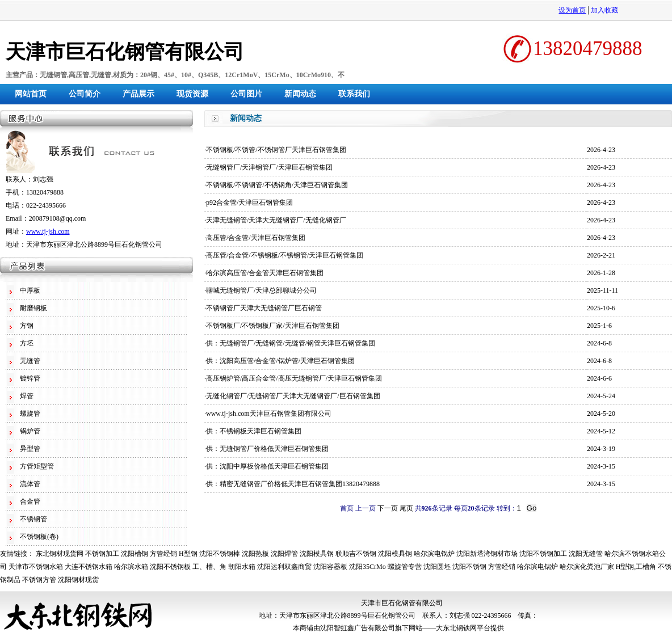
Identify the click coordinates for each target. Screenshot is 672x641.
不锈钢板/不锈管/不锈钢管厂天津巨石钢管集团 (276, 150)
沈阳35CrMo (367, 567)
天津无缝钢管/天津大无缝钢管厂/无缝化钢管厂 (276, 220)
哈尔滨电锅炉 (434, 554)
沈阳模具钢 (317, 554)
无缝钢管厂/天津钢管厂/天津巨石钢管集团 (269, 167)
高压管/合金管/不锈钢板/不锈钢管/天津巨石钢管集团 (285, 255)
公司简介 (85, 94)
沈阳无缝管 (586, 554)
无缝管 (30, 361)
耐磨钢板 (33, 308)
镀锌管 (30, 378)
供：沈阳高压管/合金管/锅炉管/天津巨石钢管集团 (280, 361)
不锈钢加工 (102, 554)
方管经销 (163, 554)
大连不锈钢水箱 (89, 567)
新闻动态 (300, 94)
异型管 (30, 449)
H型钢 (188, 554)
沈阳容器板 (330, 567)
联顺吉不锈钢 (356, 554)
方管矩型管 (37, 466)
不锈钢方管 (39, 580)
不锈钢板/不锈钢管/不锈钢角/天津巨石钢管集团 (277, 185)
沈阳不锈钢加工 (543, 554)
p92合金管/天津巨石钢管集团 (249, 203)
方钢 (27, 326)
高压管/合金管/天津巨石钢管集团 (256, 238)
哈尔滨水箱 (131, 567)
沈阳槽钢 (135, 554)
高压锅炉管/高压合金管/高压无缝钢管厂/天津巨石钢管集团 (294, 378)
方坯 (27, 343)
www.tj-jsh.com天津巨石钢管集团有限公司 (269, 414)
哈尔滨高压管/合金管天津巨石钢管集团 (265, 273)
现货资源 (192, 94)
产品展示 (138, 94)
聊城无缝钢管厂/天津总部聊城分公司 (261, 290)
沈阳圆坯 (437, 567)
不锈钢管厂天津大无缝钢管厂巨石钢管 (264, 308)
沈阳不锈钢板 (170, 567)
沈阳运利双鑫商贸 (284, 567)
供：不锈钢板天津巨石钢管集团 (254, 431)
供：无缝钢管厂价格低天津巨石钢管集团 (267, 449)
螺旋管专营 (405, 567)
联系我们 (354, 94)
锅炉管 (30, 431)
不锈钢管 (33, 519)
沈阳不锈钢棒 (220, 554)
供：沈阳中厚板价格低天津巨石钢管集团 (267, 466)
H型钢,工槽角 (636, 567)
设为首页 (572, 10)
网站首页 (31, 94)
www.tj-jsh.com (48, 231)
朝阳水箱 (242, 567)
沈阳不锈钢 (469, 567)
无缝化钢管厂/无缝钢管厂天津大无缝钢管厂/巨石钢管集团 (293, 396)
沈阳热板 (255, 554)
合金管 (30, 501)
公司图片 (246, 94)
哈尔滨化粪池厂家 (587, 567)
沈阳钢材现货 (78, 580)
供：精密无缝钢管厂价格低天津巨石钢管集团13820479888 (293, 484)
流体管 (30, 484)
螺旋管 (30, 414)
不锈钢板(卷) (39, 537)
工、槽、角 (209, 567)
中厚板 (30, 290)
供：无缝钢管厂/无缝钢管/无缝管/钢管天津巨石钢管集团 (291, 343)
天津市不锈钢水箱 (36, 567)
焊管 (27, 396)
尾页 (406, 508)
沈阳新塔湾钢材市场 (487, 554)
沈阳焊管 (284, 554)
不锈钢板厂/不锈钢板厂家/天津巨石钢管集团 (273, 326)
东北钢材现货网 (60, 554)
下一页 (388, 508)
